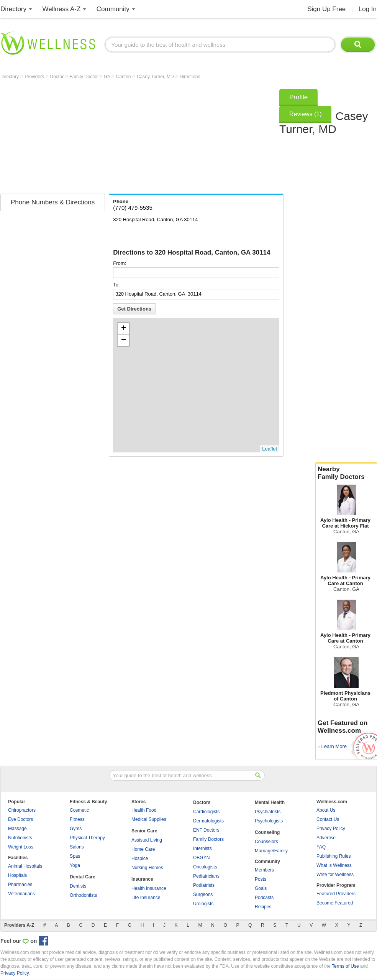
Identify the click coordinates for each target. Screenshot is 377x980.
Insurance (142, 879)
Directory (13, 9)
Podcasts (264, 898)
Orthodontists (83, 895)
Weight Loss (21, 847)
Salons (77, 847)
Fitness (77, 819)
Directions (190, 77)
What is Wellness (334, 865)
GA (108, 77)
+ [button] (124, 329)
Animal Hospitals (25, 866)
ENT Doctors (206, 830)
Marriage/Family (271, 851)
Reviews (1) (305, 114)
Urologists (203, 904)
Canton (124, 77)
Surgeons (203, 894)
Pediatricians (206, 876)
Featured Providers (336, 894)
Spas (75, 856)
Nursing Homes (147, 868)
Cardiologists (206, 812)
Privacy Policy (331, 829)
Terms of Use (345, 966)
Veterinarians (21, 894)
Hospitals (17, 875)
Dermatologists (208, 821)
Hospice (140, 858)
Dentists (78, 886)
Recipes (263, 907)
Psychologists (269, 821)
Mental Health (270, 802)
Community (113, 9)
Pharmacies (20, 885)
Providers (35, 77)
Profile (298, 97)
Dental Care (83, 877)
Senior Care (144, 831)
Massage (17, 829)
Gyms (76, 829)
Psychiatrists (268, 812)
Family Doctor (84, 77)
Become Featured (335, 903)
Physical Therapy (87, 838)
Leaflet (270, 449)
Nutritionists (20, 838)
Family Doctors (208, 839)
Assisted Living (147, 840)
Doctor (58, 77)
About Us (326, 810)
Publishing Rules (334, 856)
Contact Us (328, 819)
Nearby (346, 473)
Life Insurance (146, 898)
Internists (202, 848)
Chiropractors (22, 810)
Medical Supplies (149, 819)
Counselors (266, 842)
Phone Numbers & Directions (53, 202)
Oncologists (205, 867)
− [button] (124, 340)
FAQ (321, 847)
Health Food (144, 810)
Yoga (75, 865)
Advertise (326, 838)
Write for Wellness (335, 875)
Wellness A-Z (62, 9)
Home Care (143, 849)
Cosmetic (79, 810)
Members (264, 870)
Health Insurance (149, 888)
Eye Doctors (20, 819)
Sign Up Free (326, 9)
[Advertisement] (137, 139)
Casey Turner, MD (156, 77)
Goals (261, 888)
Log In (368, 9)
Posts (261, 879)
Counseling (267, 832)
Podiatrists (204, 885)
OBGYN (201, 858)
